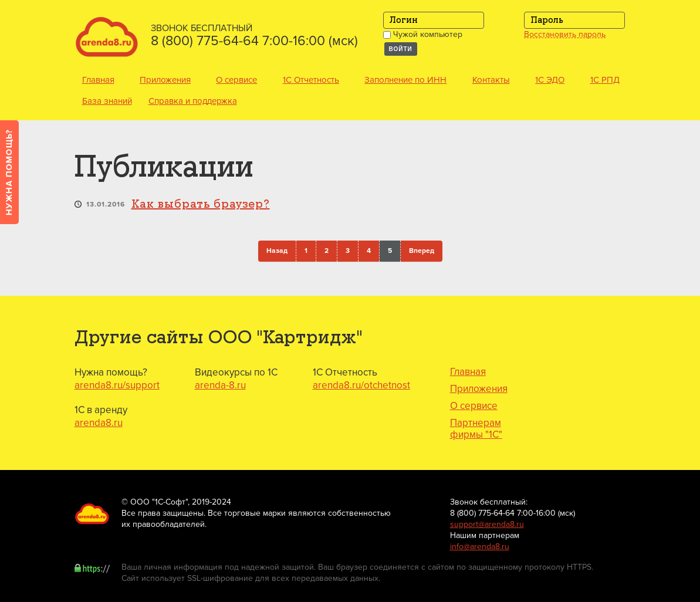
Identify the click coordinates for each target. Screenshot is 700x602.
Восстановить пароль (565, 35)
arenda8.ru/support (117, 385)
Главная (98, 80)
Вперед (422, 251)
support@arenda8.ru (487, 524)
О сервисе (236, 80)
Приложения (165, 80)
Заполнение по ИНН (405, 80)
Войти (401, 49)
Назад (277, 251)
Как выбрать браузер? (201, 204)
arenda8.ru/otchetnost (361, 385)
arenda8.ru (99, 423)
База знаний (107, 101)
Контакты (491, 80)
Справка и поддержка (193, 101)
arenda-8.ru (220, 385)
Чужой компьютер (423, 34)
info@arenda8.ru (480, 547)
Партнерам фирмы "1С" (476, 429)
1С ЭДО (550, 80)
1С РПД (605, 80)
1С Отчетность (311, 80)
